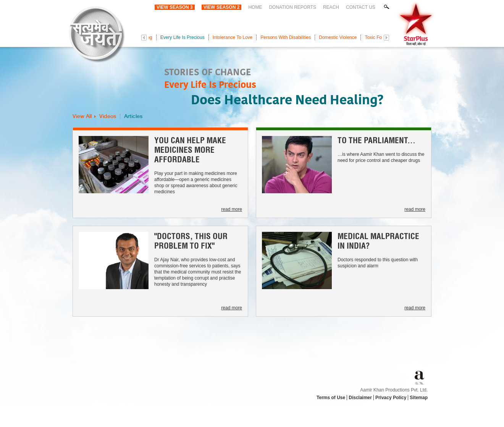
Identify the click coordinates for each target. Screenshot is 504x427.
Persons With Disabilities (286, 37)
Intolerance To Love (233, 37)
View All (82, 116)
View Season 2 (222, 7)
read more (232, 209)
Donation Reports (292, 7)
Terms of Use (331, 398)
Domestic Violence (338, 37)
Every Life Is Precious (183, 37)
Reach (331, 7)
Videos (108, 116)
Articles (133, 116)
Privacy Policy (391, 398)
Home (255, 7)
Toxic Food (376, 37)
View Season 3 (175, 7)
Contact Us (361, 7)
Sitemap (419, 398)
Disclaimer (360, 398)
